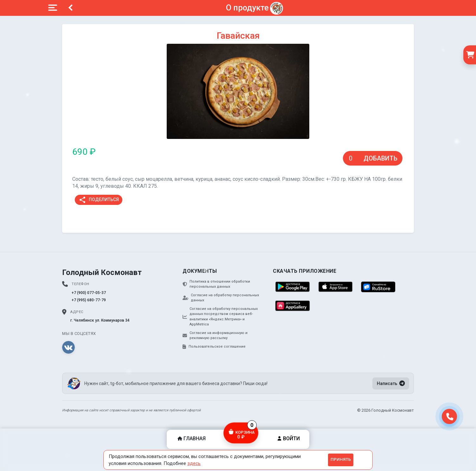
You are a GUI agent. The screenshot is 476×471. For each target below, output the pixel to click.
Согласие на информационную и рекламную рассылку (215, 336)
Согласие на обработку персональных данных (221, 298)
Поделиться (99, 200)
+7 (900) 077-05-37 (89, 293)
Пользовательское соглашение (214, 347)
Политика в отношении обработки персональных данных (216, 284)
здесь (194, 463)
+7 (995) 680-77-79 (89, 300)
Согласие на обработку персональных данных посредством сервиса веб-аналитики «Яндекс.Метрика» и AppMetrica (220, 317)
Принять (341, 459)
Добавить (380, 158)
